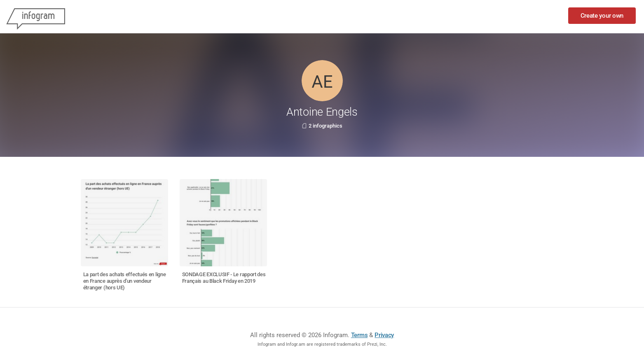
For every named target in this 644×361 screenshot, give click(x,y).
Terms (359, 335)
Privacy (384, 335)
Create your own (602, 16)
